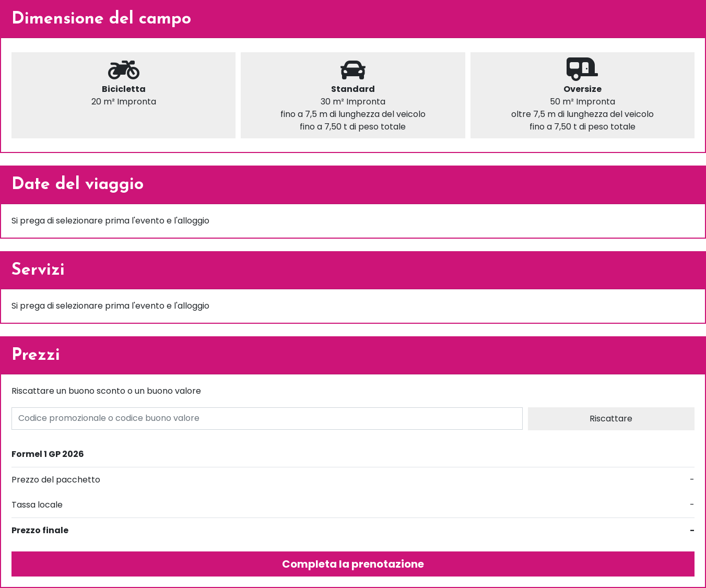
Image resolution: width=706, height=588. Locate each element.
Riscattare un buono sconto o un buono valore (106, 391)
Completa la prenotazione (353, 564)
